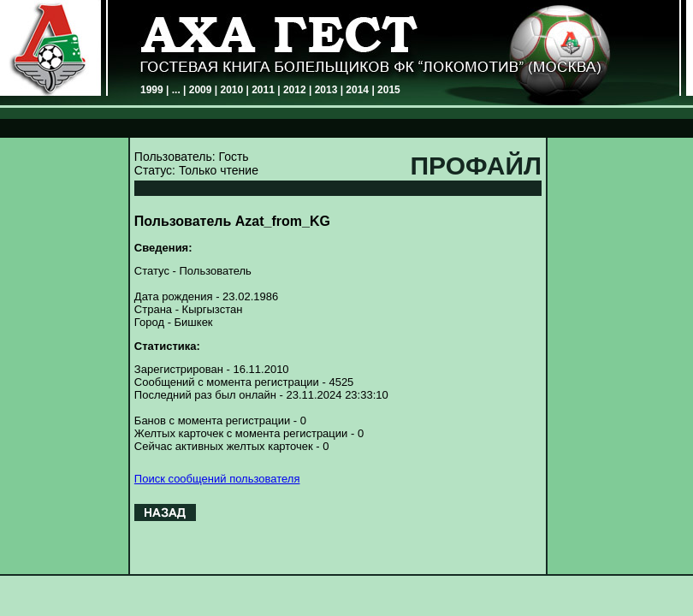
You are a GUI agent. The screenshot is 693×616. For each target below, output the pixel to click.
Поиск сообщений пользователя (217, 479)
